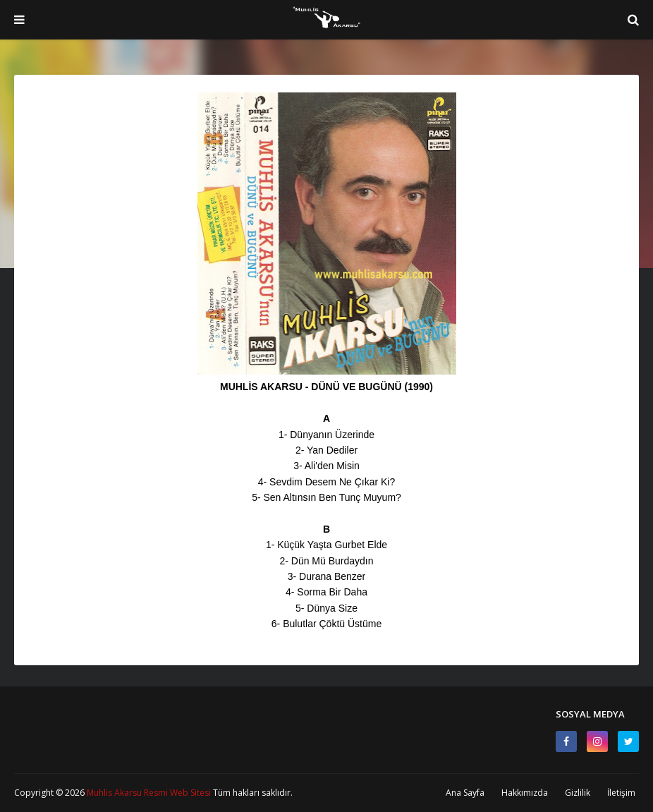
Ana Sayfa (465, 793)
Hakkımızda (525, 793)
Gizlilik (578, 793)
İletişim (621, 793)
